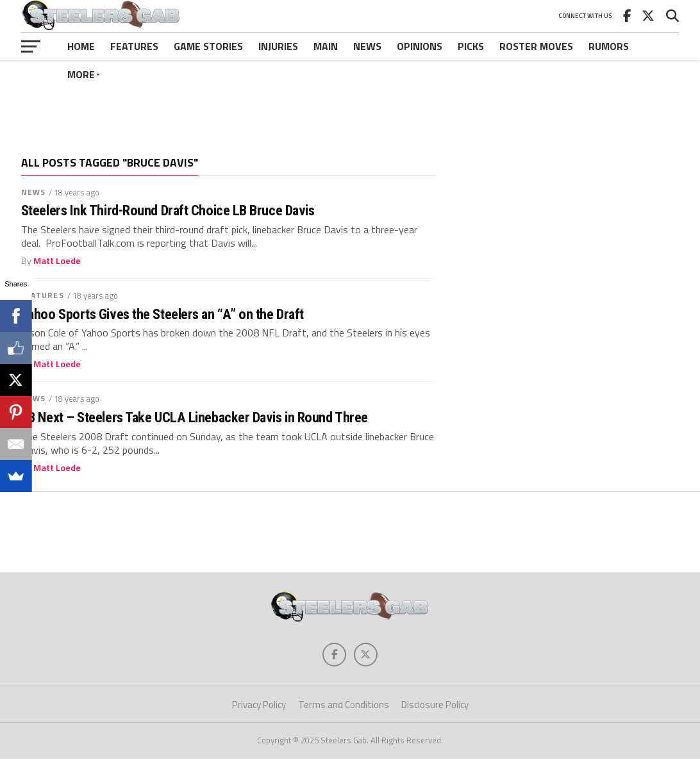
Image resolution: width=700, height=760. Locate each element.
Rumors (609, 46)
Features (134, 46)
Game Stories (208, 46)
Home (81, 46)
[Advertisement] (350, 99)
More (81, 74)
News (367, 46)
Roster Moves (536, 46)
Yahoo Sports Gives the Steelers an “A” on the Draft (162, 314)
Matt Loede (57, 261)
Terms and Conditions (344, 706)
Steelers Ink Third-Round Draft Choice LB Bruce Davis (168, 211)
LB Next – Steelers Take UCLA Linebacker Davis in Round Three (195, 417)
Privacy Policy (259, 706)
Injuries (278, 46)
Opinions (420, 46)
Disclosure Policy (435, 706)
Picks (471, 46)
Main (326, 46)
